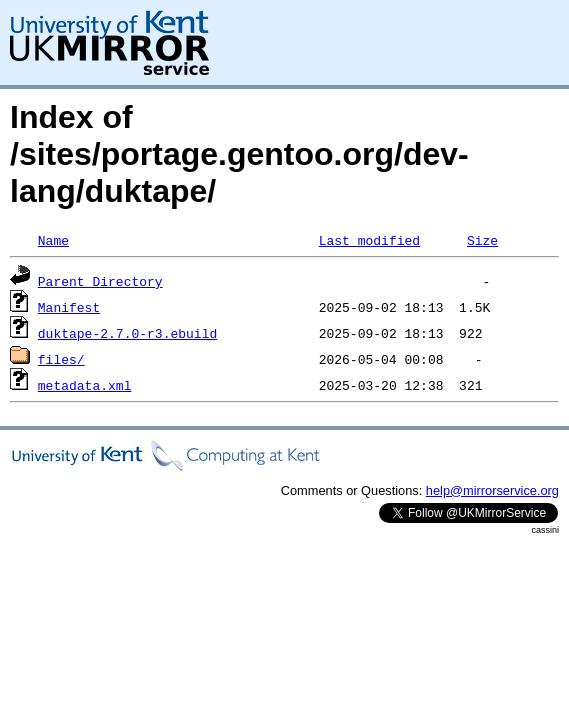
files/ (61, 359)
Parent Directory (100, 281)
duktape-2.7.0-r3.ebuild (127, 333)
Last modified (369, 240)
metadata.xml (85, 385)
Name (53, 240)
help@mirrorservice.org (492, 490)
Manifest (69, 307)
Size (482, 240)
